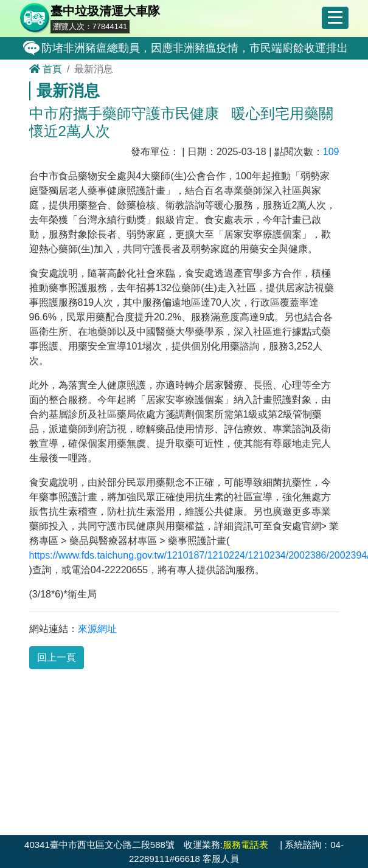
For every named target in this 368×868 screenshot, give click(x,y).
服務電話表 (245, 845)
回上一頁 (57, 657)
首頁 (46, 69)
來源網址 (97, 629)
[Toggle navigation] (335, 18)
